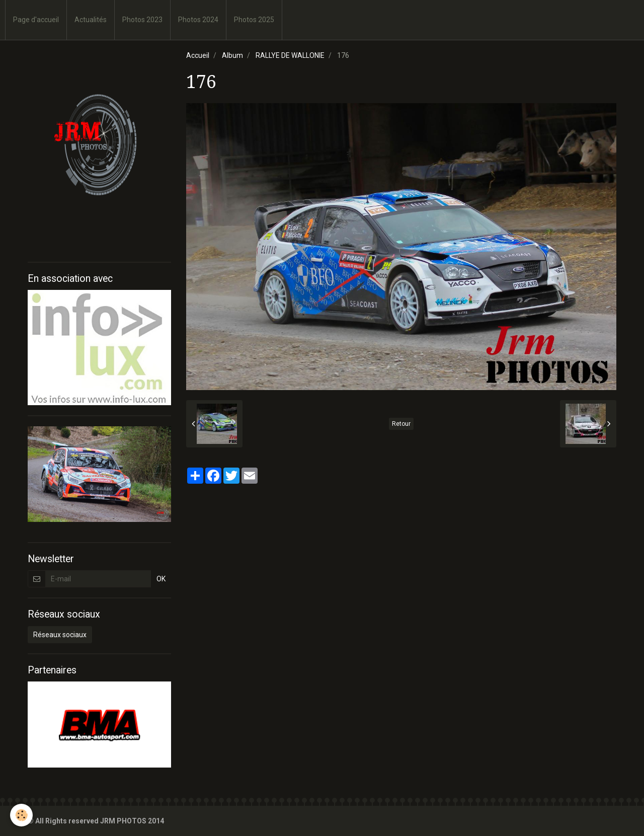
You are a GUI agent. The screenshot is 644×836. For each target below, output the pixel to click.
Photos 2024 (198, 20)
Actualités (91, 20)
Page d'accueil (36, 20)
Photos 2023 (142, 20)
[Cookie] (21, 815)
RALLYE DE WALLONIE (290, 55)
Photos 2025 (254, 20)
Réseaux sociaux (60, 635)
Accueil (198, 55)
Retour (401, 424)
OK (161, 579)
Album (232, 55)
